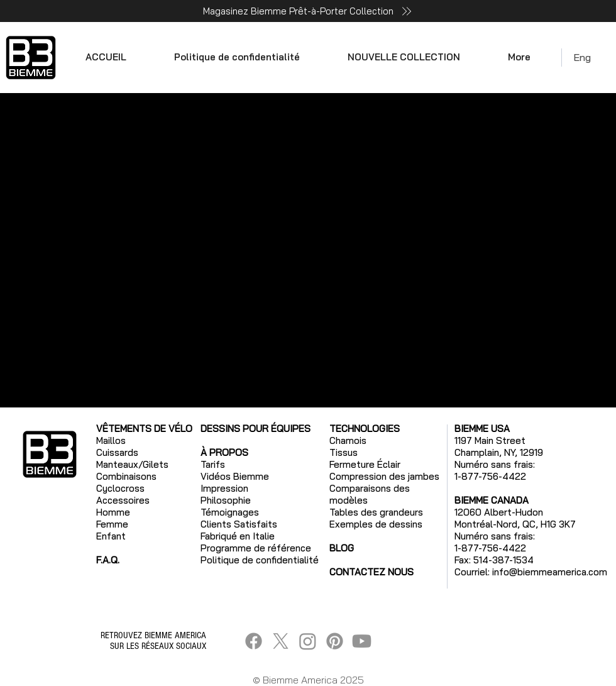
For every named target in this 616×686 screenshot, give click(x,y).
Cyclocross (120, 488)
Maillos (111, 440)
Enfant (111, 536)
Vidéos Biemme (235, 476)
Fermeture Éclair (365, 464)
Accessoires (123, 500)
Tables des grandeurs (376, 512)
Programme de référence (256, 548)
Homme (113, 512)
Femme (112, 524)
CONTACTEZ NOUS (371, 572)
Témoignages (230, 512)
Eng (582, 57)
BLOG (342, 548)
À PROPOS (224, 452)
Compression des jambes (384, 476)
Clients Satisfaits (239, 524)
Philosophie (226, 500)
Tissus (344, 452)
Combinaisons (126, 476)
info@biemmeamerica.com (550, 572)
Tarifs (213, 464)
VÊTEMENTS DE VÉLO (144, 429)
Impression (224, 488)
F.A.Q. (108, 560)
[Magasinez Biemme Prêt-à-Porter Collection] (308, 11)
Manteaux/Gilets (132, 464)
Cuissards (117, 452)
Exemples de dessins (376, 524)
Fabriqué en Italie (238, 536)
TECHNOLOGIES (365, 429)
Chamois (348, 440)
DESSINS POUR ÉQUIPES (256, 429)
